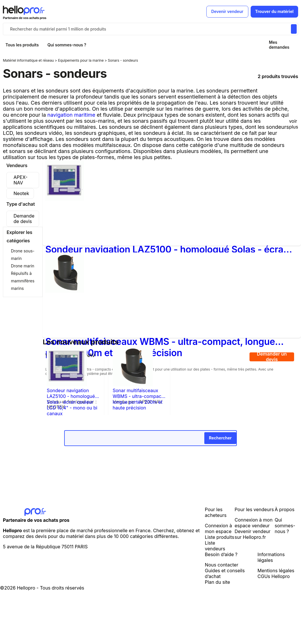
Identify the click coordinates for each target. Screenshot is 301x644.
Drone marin (23, 266)
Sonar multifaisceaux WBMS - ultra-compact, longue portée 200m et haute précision (138, 393)
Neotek (21, 193)
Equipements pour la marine (81, 60)
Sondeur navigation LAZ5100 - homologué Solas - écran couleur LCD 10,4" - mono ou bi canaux (167, 249)
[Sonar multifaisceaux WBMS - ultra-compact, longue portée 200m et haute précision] (65, 291)
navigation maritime (72, 115)
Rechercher (220, 438)
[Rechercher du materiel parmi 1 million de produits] (294, 29)
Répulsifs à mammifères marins (23, 281)
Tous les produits (22, 45)
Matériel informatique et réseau (29, 60)
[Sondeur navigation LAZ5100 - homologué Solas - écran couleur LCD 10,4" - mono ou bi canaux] (65, 199)
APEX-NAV (21, 180)
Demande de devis (24, 219)
